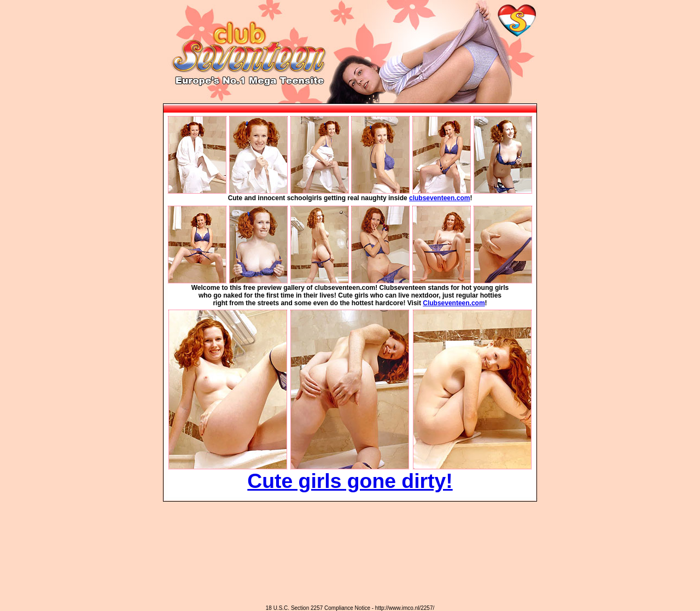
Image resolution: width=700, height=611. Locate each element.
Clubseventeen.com (454, 303)
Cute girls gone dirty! (350, 481)
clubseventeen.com (439, 198)
